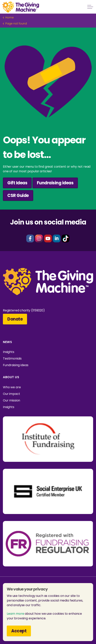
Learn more (15, 614)
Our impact (11, 394)
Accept (19, 631)
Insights (9, 352)
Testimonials (12, 358)
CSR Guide (18, 195)
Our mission (11, 400)
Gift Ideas (17, 183)
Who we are (12, 387)
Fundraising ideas (55, 183)
